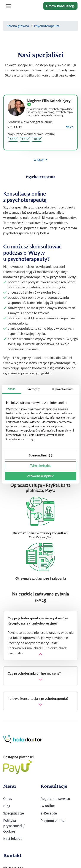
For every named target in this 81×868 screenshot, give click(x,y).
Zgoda (11, 389)
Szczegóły (34, 389)
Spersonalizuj (41, 455)
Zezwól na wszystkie (40, 476)
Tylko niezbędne (41, 466)
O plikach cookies (63, 389)
